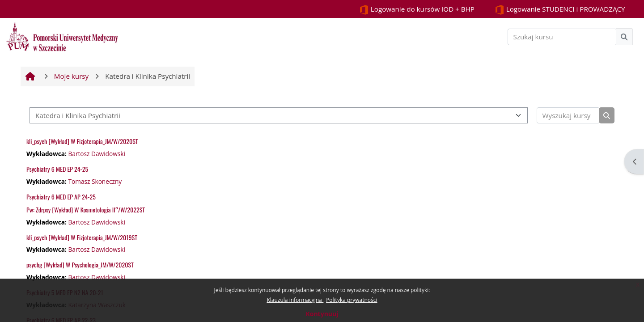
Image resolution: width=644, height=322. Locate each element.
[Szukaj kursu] (562, 37)
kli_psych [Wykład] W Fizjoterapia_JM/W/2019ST (82, 237)
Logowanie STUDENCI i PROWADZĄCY (560, 10)
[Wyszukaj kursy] (568, 116)
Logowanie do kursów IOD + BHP (417, 10)
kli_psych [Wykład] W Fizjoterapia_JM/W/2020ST (82, 141)
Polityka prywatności (352, 300)
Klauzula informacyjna (295, 300)
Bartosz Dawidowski (97, 154)
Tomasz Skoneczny (95, 181)
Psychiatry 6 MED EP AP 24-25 (61, 197)
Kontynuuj (322, 314)
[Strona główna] (62, 36)
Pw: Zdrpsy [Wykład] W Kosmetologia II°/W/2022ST (86, 210)
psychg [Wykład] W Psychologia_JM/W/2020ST (80, 265)
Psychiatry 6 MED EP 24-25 (57, 169)
